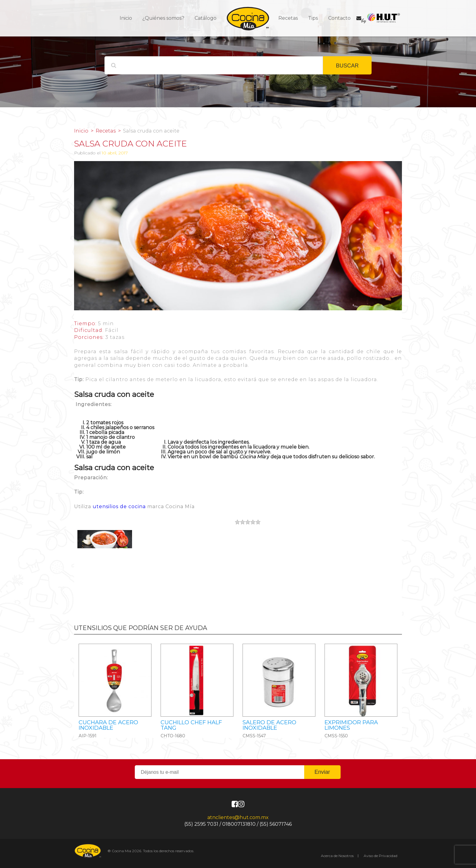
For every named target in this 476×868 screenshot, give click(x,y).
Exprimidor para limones (351, 725)
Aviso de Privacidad (381, 856)
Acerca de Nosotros (337, 856)
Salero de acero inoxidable (269, 725)
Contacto (339, 18)
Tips (313, 18)
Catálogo (206, 18)
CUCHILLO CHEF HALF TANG (191, 725)
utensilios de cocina (119, 506)
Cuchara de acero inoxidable (108, 725)
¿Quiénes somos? (163, 18)
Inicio (126, 18)
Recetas (288, 18)
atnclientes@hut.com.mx (238, 817)
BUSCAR (347, 66)
